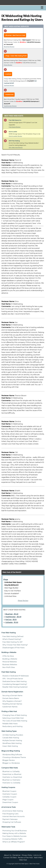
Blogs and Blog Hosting (11, 751)
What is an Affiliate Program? (14, 842)
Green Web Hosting (10, 746)
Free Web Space (23, 864)
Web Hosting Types (9, 731)
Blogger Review (9, 760)
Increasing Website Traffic (12, 839)
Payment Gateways (10, 819)
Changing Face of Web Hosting (15, 715)
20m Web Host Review (16, 147)
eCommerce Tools (9, 807)
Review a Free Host (25, 858)
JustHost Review (9, 85)
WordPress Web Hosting (12, 743)
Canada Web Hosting (11, 738)
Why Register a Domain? (12, 701)
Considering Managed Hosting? (15, 684)
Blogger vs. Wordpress (11, 763)
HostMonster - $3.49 (13, 617)
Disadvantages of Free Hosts (13, 648)
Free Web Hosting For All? (12, 642)
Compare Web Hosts (10, 768)
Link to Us (37, 855)
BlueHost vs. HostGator (11, 780)
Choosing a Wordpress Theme (14, 757)
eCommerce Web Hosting (13, 811)
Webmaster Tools (8, 827)
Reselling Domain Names (12, 704)
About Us (8, 855)
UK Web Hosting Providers (13, 735)
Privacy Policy (27, 855)
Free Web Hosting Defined (13, 636)
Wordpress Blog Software (12, 755)
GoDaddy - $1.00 (12, 622)
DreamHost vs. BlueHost (12, 774)
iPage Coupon (8, 800)
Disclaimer (17, 855)
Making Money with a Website (14, 833)
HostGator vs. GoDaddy (11, 783)
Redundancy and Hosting (12, 726)
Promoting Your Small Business (15, 831)
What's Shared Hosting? (12, 639)
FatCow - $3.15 (11, 620)
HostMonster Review (10, 106)
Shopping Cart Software (12, 822)
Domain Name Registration (12, 692)
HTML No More (8, 656)
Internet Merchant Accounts (14, 816)
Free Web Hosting (9, 633)
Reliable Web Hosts (10, 724)
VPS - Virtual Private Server (13, 679)
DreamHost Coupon (10, 802)
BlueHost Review (9, 47)
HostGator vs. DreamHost (12, 777)
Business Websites (10, 665)
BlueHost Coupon (9, 791)
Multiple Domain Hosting (12, 741)
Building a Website (9, 652)
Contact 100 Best (10, 858)
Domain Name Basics (11, 698)
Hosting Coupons (8, 787)
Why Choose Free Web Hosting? (15, 645)
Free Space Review (15, 127)
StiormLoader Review (15, 136)
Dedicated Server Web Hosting (14, 681)
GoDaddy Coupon (9, 797)
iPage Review (8, 65)
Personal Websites (10, 662)
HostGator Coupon (10, 794)
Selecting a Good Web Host (13, 718)
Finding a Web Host (9, 711)
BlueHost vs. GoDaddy (11, 771)
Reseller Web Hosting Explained (15, 687)
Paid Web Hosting (9, 672)
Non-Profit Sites (9, 667)
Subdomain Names (10, 707)
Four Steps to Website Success (14, 836)
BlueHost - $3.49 (12, 614)
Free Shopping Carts (10, 814)
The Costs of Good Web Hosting (15, 721)
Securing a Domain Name (12, 696)
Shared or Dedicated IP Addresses (16, 676)
